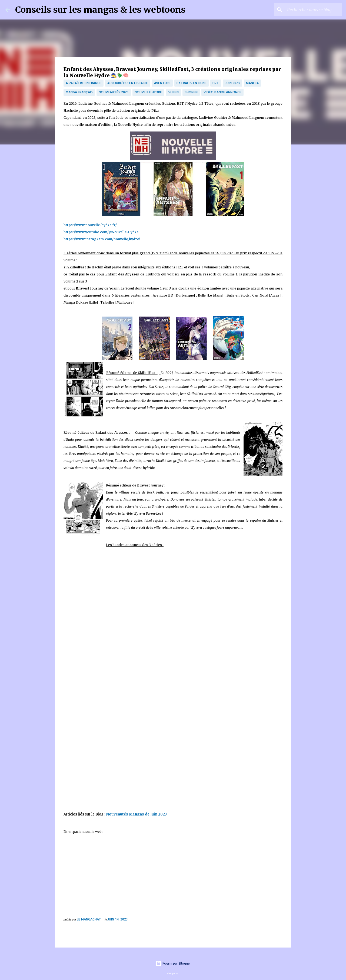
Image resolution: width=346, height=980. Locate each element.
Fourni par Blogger (173, 963)
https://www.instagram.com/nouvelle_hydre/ (102, 239)
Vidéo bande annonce (222, 92)
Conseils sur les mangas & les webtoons (100, 10)
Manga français (79, 92)
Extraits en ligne (192, 83)
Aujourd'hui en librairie (128, 83)
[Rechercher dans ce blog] (313, 10)
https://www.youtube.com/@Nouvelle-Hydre (101, 232)
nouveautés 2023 (114, 92)
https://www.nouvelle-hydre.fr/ (90, 225)
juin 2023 (232, 83)
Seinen (173, 92)
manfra (252, 83)
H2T (216, 83)
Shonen (191, 92)
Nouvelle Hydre (148, 92)
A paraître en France (84, 83)
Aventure (162, 83)
